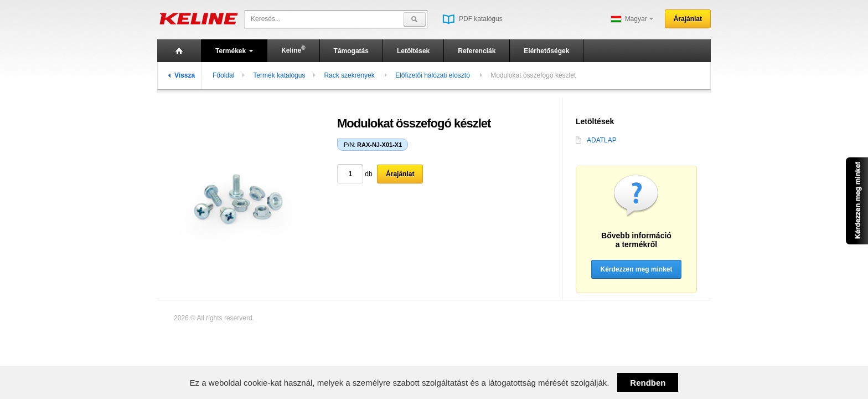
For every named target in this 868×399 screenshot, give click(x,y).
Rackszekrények (350, 75)
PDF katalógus (472, 19)
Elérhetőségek (546, 51)
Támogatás (351, 51)
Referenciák (477, 51)
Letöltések (413, 51)
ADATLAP (596, 140)
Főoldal (223, 75)
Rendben (648, 383)
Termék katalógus (279, 75)
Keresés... (266, 19)
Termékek (234, 51)
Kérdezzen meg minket (636, 269)
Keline (293, 50)
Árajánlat (688, 19)
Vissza (182, 75)
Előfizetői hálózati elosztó (433, 75)
